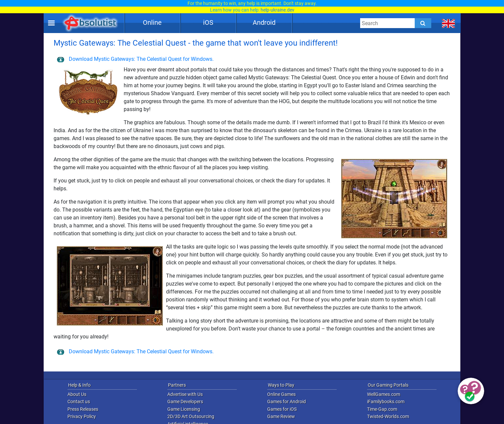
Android (264, 22)
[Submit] (423, 23)
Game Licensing (184, 409)
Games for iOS (282, 409)
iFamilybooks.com (386, 402)
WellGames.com (384, 394)
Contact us (79, 402)
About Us (77, 394)
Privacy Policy (82, 416)
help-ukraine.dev (277, 10)
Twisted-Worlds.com (388, 416)
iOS (208, 22)
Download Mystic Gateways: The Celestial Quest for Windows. (135, 59)
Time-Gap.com (382, 409)
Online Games (281, 394)
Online (152, 22)
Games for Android (287, 402)
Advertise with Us (185, 394)
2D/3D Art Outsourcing (191, 416)
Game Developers (185, 402)
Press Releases (83, 409)
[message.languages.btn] (449, 23)
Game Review (281, 416)
